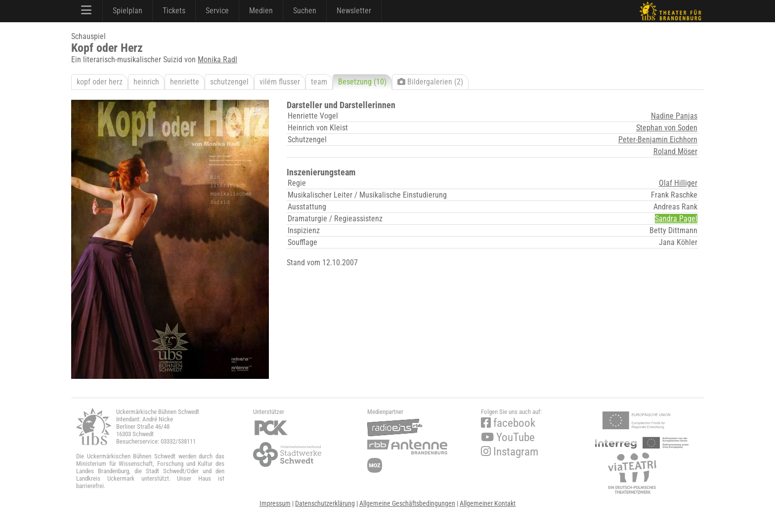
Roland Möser (675, 151)
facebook (508, 423)
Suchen (305, 11)
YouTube (508, 437)
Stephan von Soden (667, 128)
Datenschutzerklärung (325, 503)
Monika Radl (217, 60)
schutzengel (229, 82)
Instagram (510, 452)
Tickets (174, 11)
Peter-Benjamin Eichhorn (658, 140)
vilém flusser (280, 82)
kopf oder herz (100, 82)
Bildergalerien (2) (430, 82)
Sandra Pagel (676, 219)
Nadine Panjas (674, 116)
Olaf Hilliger (678, 183)
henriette (185, 82)
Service (217, 11)
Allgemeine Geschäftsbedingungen (407, 503)
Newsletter (354, 11)
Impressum (275, 503)
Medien (261, 11)
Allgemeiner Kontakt (488, 503)
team (319, 82)
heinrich (146, 82)
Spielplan (128, 11)
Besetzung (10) (362, 82)
